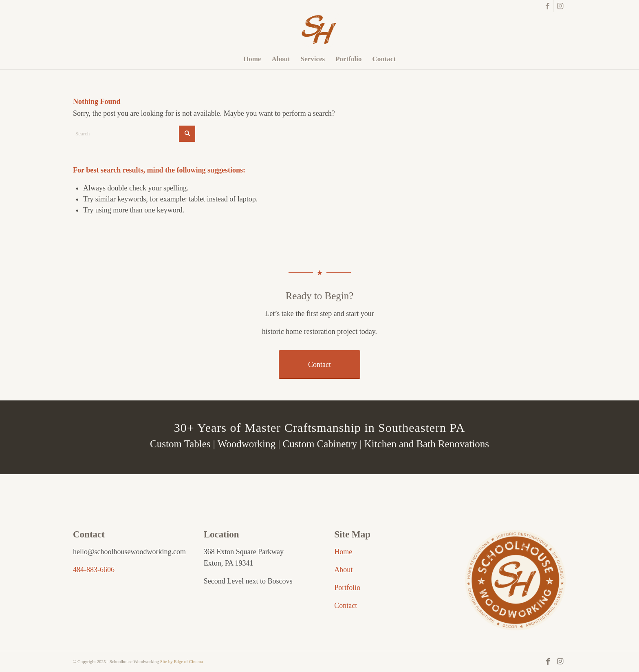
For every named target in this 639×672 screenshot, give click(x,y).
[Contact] (319, 365)
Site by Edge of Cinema (182, 661)
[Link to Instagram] (560, 6)
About (343, 570)
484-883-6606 (94, 570)
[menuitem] (252, 59)
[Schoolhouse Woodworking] (319, 31)
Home (343, 552)
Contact (346, 606)
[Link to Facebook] (548, 6)
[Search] (134, 134)
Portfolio (347, 588)
